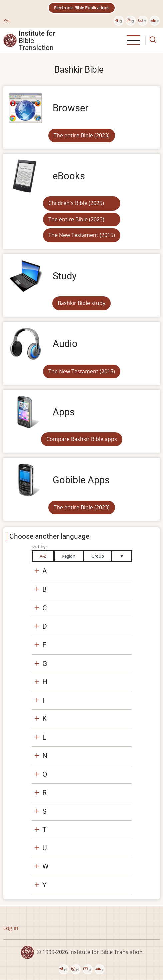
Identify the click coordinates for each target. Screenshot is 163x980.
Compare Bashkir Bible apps (82, 439)
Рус (7, 20)
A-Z (43, 556)
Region (68, 556)
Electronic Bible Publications (82, 8)
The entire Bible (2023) (82, 135)
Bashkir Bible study (81, 303)
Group (98, 556)
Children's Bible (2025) (76, 203)
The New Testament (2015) (82, 235)
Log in (11, 928)
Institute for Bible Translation (37, 40)
